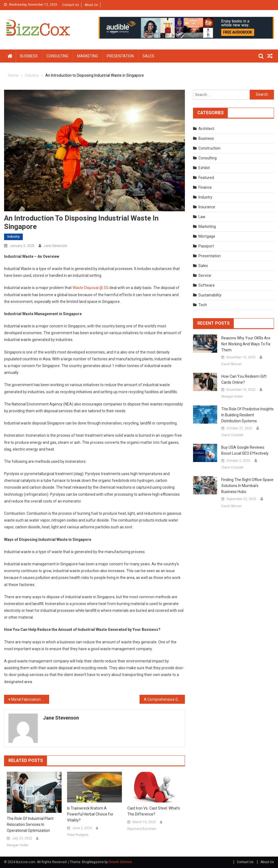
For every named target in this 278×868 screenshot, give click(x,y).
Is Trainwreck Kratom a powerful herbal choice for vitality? (90, 814)
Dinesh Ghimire (120, 862)
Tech (203, 305)
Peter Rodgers (78, 835)
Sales (148, 56)
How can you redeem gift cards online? (244, 379)
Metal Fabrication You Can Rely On (30, 699)
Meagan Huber (18, 845)
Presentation (120, 56)
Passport (206, 246)
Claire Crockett (232, 435)
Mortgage (207, 236)
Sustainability (210, 295)
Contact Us (71, 5)
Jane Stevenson (55, 246)
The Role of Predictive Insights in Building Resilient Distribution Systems (247, 415)
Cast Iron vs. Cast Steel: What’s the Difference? (154, 811)
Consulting (57, 56)
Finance (205, 187)
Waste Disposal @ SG (91, 288)
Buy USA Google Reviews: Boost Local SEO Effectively (245, 450)
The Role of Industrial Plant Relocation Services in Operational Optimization (30, 824)
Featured (206, 178)
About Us (91, 5)
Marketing (88, 56)
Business (29, 56)
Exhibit (204, 168)
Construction (209, 148)
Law (202, 217)
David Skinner (231, 364)
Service (205, 275)
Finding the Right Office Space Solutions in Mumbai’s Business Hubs (247, 486)
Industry (13, 237)
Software (207, 285)
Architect (206, 129)
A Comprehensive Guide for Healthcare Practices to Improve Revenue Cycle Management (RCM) (164, 699)
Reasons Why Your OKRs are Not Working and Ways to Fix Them (246, 344)
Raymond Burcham (142, 829)
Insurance (207, 207)
